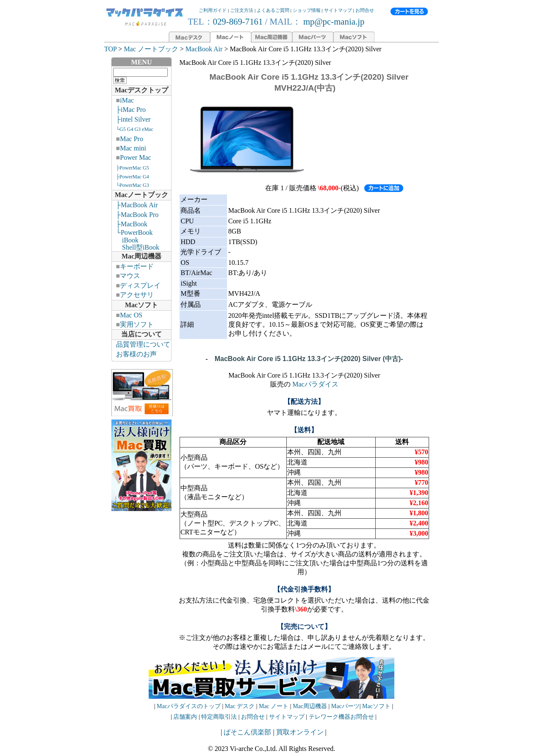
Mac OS (131, 315)
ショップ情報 (307, 10)
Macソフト (141, 305)
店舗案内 (185, 717)
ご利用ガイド (213, 10)
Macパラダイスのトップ (189, 706)
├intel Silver (133, 119)
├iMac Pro (131, 110)
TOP (110, 49)
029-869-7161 (238, 21)
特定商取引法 (220, 717)
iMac (127, 100)
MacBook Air (204, 49)
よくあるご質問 (273, 10)
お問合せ (365, 10)
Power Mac (135, 157)
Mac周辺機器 (141, 256)
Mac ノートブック (151, 49)
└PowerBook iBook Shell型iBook (136, 240)
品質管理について (143, 344)
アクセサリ (137, 295)
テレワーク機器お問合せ (341, 717)
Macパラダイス (315, 384)
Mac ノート (274, 706)
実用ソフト (137, 324)
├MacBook (132, 224)
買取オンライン (300, 732)
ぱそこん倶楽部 (247, 732)
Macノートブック (141, 195)
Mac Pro (132, 139)
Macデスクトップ (141, 90)
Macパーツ (345, 706)
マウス (130, 276)
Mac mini (133, 148)
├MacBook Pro (137, 215)
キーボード (137, 266)
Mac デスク (240, 706)
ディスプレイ (140, 285)
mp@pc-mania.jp (333, 21)
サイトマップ (338, 10)
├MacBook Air (137, 205)
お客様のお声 (136, 354)
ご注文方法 (242, 10)
